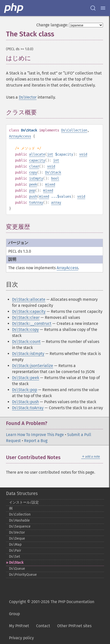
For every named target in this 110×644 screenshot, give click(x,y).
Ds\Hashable (19, 520)
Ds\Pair (15, 551)
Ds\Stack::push (25, 402)
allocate (37, 154)
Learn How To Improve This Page (35, 435)
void (83, 154)
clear (34, 166)
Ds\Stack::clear (26, 317)
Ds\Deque (17, 539)
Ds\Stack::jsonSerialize (33, 366)
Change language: (52, 25)
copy (33, 172)
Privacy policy (21, 638)
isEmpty (36, 178)
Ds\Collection (74, 130)
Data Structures (22, 493)
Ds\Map (15, 545)
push (33, 197)
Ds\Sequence (20, 526)
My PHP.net (19, 626)
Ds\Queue (17, 569)
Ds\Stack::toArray (28, 408)
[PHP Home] (14, 8)
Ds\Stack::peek (26, 378)
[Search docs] (93, 8)
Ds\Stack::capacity (29, 311)
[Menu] (103, 8)
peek (33, 185)
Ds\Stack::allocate (29, 299)
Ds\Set (15, 557)
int (50, 154)
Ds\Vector (28, 97)
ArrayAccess (20, 136)
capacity (37, 160)
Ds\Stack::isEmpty (28, 354)
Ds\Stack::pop (25, 390)
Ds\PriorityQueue (23, 575)
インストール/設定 (24, 502)
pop (32, 191)
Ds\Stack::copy (25, 330)
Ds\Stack (53, 172)
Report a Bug (36, 441)
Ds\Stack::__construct (32, 324)
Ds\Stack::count (26, 342)
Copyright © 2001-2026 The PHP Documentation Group (52, 608)
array (56, 203)
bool (55, 178)
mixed (50, 185)
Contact (43, 626)
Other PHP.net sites (74, 626)
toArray (36, 203)
